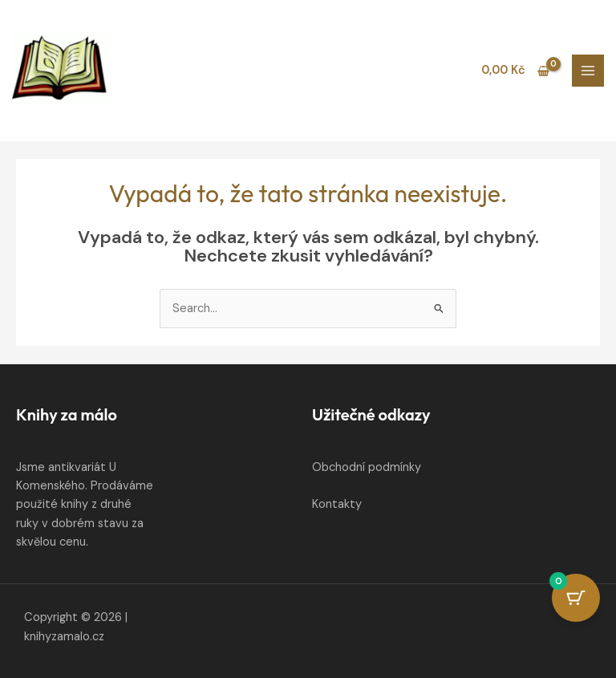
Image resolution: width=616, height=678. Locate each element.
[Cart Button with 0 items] (576, 598)
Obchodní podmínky (367, 467)
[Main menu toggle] (588, 71)
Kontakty (337, 504)
